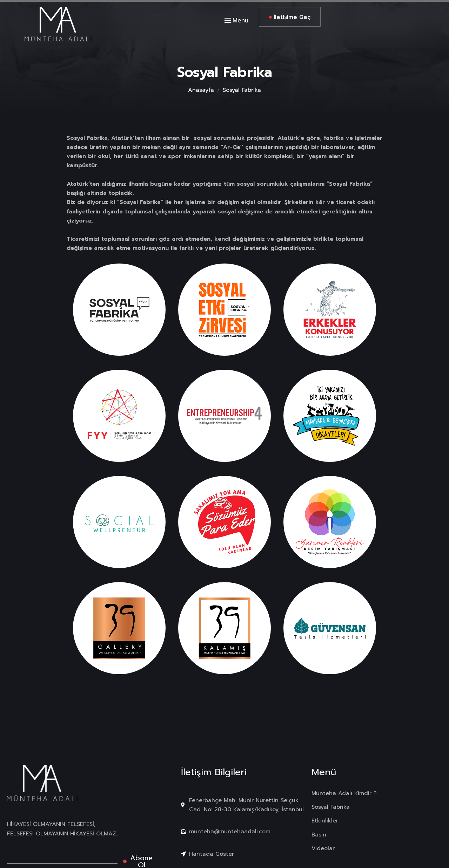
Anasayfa (201, 90)
